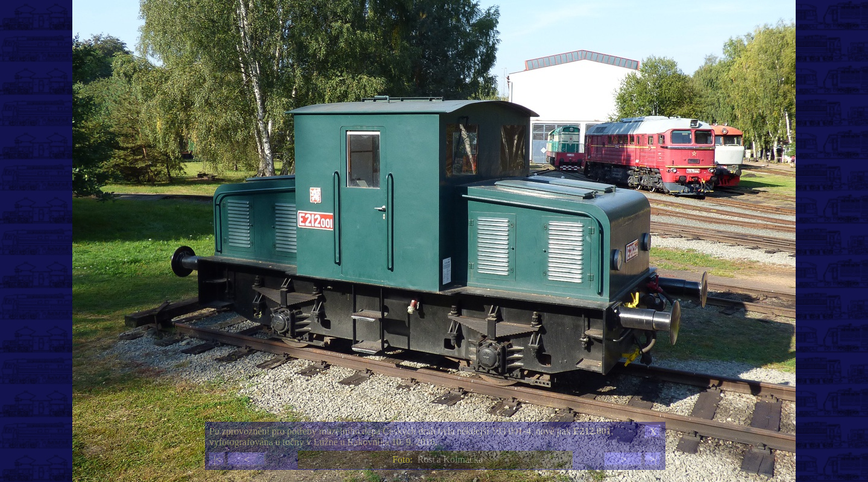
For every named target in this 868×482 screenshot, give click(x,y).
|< (217, 459)
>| (653, 459)
